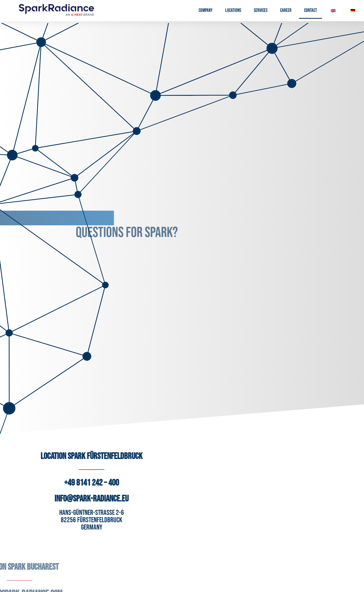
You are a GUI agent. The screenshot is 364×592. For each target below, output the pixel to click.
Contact (311, 10)
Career (286, 10)
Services (261, 10)
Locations (233, 10)
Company (206, 10)
